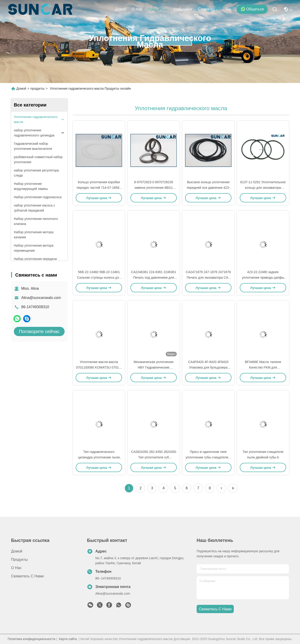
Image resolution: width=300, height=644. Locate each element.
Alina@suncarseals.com (41, 298)
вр (228, 9)
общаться (252, 9)
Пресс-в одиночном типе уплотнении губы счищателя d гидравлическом (208, 457)
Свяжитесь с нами (209, 9)
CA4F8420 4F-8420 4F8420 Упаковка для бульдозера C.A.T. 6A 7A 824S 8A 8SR (208, 367)
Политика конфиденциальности (31, 639)
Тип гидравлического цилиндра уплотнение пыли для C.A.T (99, 457)
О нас (137, 9)
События (183, 9)
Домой (121, 9)
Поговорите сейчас (39, 331)
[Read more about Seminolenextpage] (221, 488)
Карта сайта (68, 639)
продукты (158, 9)
